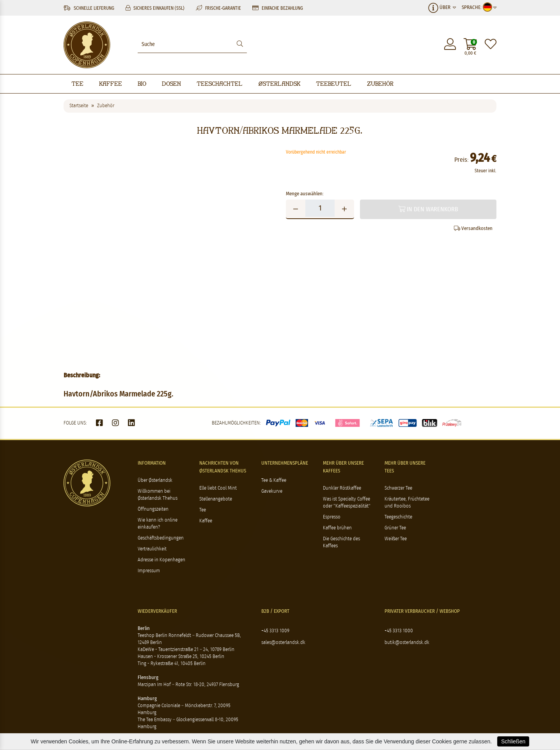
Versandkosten (473, 228)
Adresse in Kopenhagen (161, 560)
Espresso (332, 517)
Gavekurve (272, 491)
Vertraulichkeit (152, 549)
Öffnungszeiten (153, 509)
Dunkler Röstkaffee (342, 488)
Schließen (513, 741)
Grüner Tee (395, 528)
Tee (77, 84)
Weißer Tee (396, 539)
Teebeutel (334, 84)
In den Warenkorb (428, 209)
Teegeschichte (398, 517)
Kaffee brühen (337, 528)
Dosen (171, 84)
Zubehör (380, 84)
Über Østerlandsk (155, 480)
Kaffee (111, 84)
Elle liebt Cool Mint (218, 488)
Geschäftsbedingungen (161, 538)
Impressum (149, 571)
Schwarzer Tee (398, 488)
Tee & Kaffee (274, 480)
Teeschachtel (220, 84)
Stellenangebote (216, 499)
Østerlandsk (279, 84)
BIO (142, 84)
